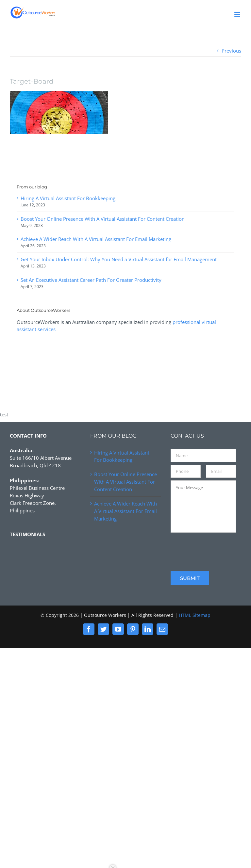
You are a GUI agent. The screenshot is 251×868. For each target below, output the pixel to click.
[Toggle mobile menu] (238, 14)
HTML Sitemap (195, 615)
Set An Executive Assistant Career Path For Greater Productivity (91, 280)
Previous (231, 51)
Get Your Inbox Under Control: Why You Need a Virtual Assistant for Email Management (119, 259)
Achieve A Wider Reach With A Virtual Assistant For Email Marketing (96, 239)
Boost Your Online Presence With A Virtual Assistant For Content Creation (103, 219)
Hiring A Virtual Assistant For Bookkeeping (68, 198)
